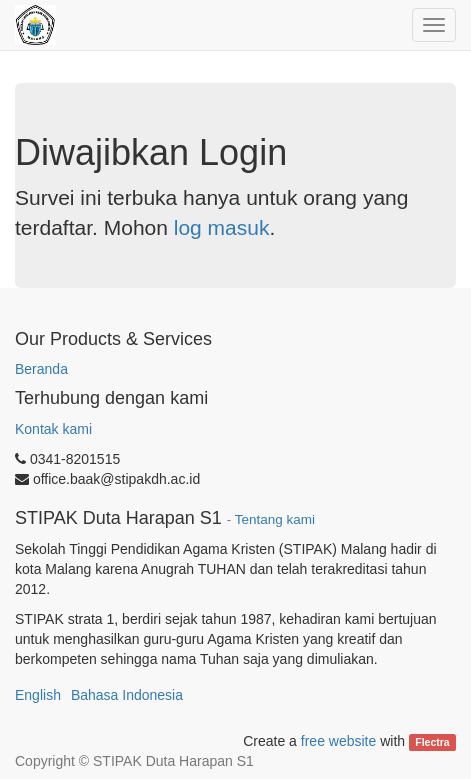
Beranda (41, 369)
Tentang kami (275, 519)
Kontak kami (53, 429)
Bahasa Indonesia (127, 695)
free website (338, 741)
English (38, 695)
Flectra (432, 742)
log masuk (222, 227)
